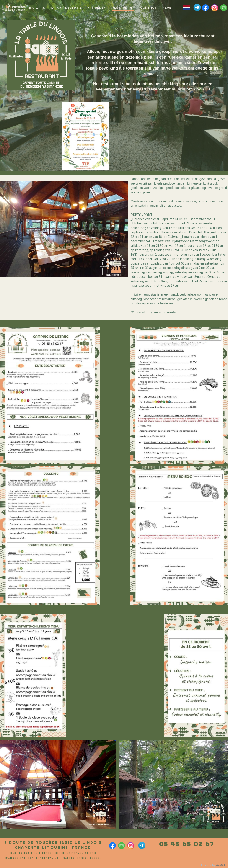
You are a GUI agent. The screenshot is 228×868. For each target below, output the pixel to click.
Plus (167, 8)
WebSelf (221, 865)
